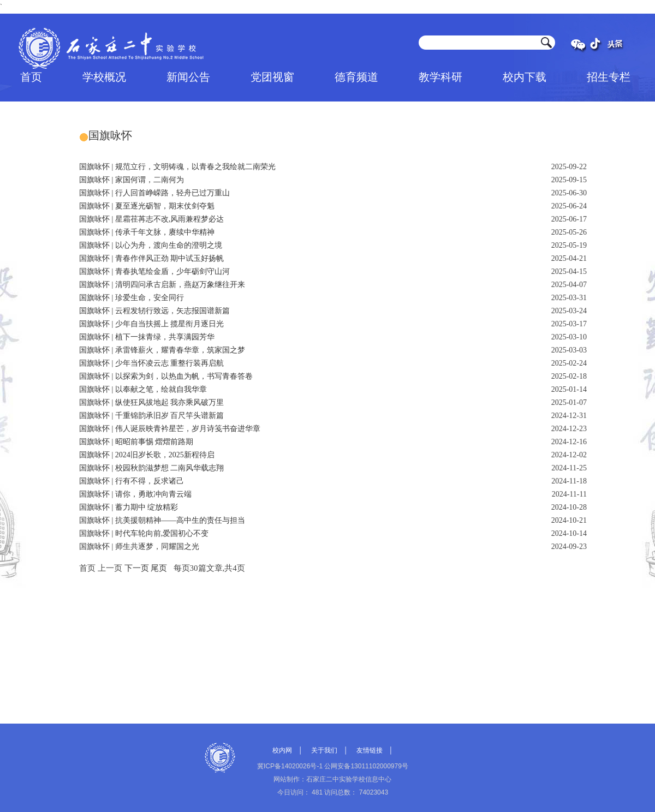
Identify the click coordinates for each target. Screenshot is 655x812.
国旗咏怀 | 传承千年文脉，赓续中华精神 (147, 232)
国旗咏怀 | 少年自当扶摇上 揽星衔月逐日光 (151, 324)
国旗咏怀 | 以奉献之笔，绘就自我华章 (143, 389)
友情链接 (370, 750)
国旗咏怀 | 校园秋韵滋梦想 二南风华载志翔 (151, 468)
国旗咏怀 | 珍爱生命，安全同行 (132, 298)
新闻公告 (188, 77)
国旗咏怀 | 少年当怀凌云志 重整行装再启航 (151, 363)
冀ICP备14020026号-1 (290, 766)
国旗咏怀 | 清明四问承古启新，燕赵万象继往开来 (162, 285)
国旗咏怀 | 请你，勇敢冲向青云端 (135, 494)
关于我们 (324, 750)
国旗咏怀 (110, 135)
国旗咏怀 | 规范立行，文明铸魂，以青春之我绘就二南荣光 (177, 167)
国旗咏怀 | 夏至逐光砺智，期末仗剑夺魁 (147, 206)
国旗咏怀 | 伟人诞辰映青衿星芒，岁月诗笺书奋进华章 (170, 429)
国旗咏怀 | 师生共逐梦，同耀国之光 (139, 547)
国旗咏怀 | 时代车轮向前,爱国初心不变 (144, 533)
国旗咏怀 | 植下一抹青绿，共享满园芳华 (147, 337)
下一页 (137, 568)
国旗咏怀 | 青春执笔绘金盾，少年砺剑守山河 (154, 271)
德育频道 (356, 77)
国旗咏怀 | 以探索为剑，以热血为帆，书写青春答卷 (166, 376)
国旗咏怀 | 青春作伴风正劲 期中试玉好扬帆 (151, 258)
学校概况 (104, 77)
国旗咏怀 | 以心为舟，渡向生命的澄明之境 (151, 245)
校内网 (282, 750)
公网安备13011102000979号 (366, 766)
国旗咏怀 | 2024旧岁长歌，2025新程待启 (147, 455)
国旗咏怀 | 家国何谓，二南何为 (132, 180)
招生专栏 (609, 77)
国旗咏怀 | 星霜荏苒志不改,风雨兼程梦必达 (151, 219)
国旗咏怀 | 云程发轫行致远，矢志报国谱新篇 (154, 311)
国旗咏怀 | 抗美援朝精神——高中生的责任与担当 (162, 520)
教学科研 (440, 77)
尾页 (159, 568)
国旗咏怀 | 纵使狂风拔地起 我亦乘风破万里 (151, 402)
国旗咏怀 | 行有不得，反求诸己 (132, 481)
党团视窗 (272, 77)
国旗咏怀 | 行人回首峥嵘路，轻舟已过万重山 (154, 193)
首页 (31, 77)
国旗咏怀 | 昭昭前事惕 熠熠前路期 (136, 442)
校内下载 (525, 77)
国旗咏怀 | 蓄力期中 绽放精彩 (129, 507)
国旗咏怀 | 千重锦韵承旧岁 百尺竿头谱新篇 (151, 416)
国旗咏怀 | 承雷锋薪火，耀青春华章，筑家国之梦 (162, 350)
